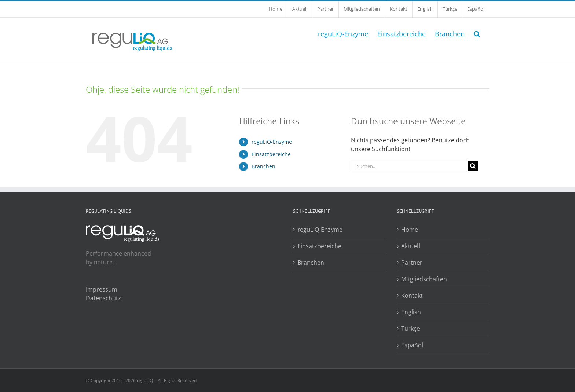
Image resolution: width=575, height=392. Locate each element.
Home (410, 230)
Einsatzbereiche (271, 154)
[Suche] (473, 166)
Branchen (263, 166)
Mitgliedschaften (424, 279)
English (411, 312)
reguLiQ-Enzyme (272, 142)
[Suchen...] (409, 166)
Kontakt (412, 296)
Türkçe (411, 329)
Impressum (102, 289)
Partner (412, 263)
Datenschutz (103, 298)
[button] (477, 33)
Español (412, 345)
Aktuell (411, 246)
